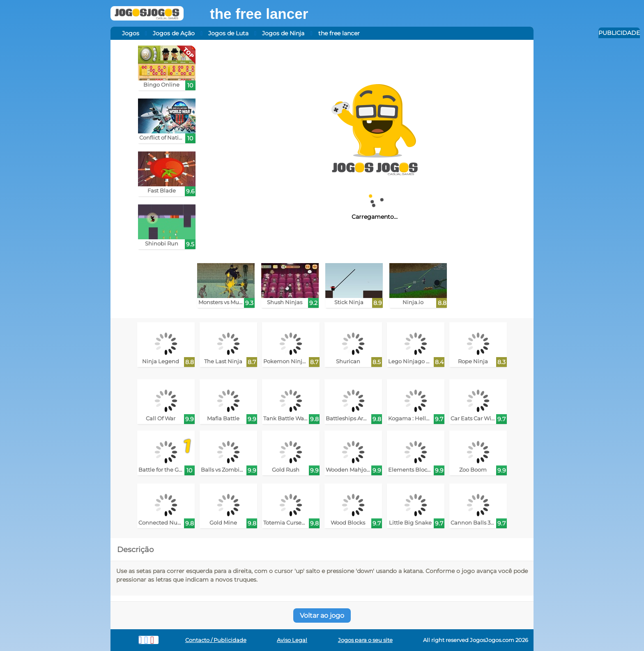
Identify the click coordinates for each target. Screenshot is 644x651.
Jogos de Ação (174, 33)
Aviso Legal (292, 640)
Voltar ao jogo (322, 615)
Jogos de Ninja (283, 33)
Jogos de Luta (228, 33)
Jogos (131, 33)
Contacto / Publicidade (216, 640)
